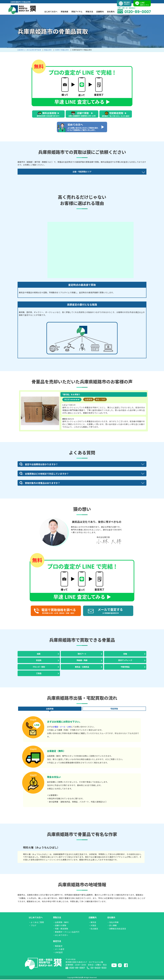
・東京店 (92, 923)
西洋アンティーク (125, 660)
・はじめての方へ (61, 935)
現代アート (82, 654)
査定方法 (57, 941)
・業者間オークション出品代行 (66, 932)
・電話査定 (58, 946)
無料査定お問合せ (124, 3)
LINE (70, 727)
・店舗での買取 (60, 926)
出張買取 (50, 709)
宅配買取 (114, 709)
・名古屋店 (93, 929)
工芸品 (39, 674)
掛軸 (125, 654)
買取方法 (57, 918)
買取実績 (64, 11)
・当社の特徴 (113, 923)
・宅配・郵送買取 (61, 929)
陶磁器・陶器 (82, 660)
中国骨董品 (125, 667)
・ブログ (33, 926)
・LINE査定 (58, 953)
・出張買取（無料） (61, 923)
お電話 (56, 727)
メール (63, 727)
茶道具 (39, 660)
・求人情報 (112, 926)
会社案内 (111, 918)
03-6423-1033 (97, 968)
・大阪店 (92, 926)
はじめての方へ (36, 918)
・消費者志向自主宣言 (117, 929)
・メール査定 (59, 949)
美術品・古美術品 (82, 667)
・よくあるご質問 (36, 923)
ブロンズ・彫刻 (39, 667)
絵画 (39, 654)
